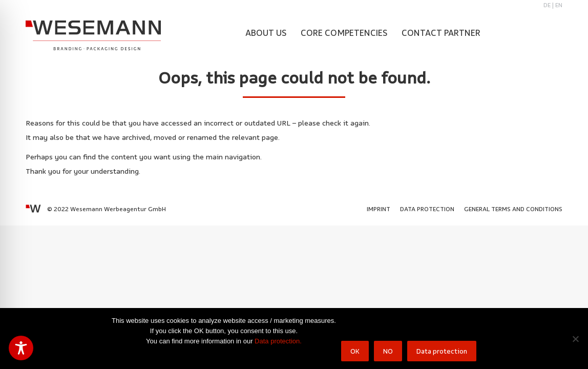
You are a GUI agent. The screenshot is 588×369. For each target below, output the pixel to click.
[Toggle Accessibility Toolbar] (21, 348)
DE (547, 5)
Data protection (442, 351)
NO (388, 351)
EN (559, 5)
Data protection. (278, 341)
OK (355, 351)
